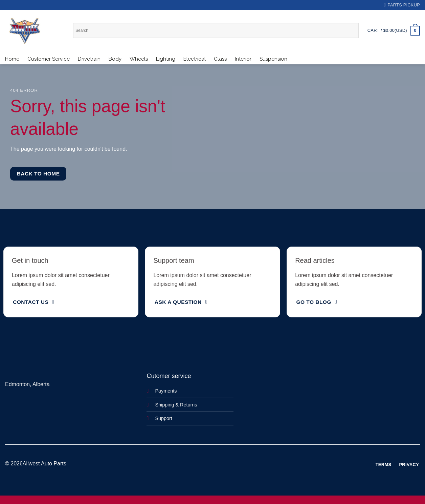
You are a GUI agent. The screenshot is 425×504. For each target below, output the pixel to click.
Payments (166, 391)
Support (163, 418)
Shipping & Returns (176, 405)
